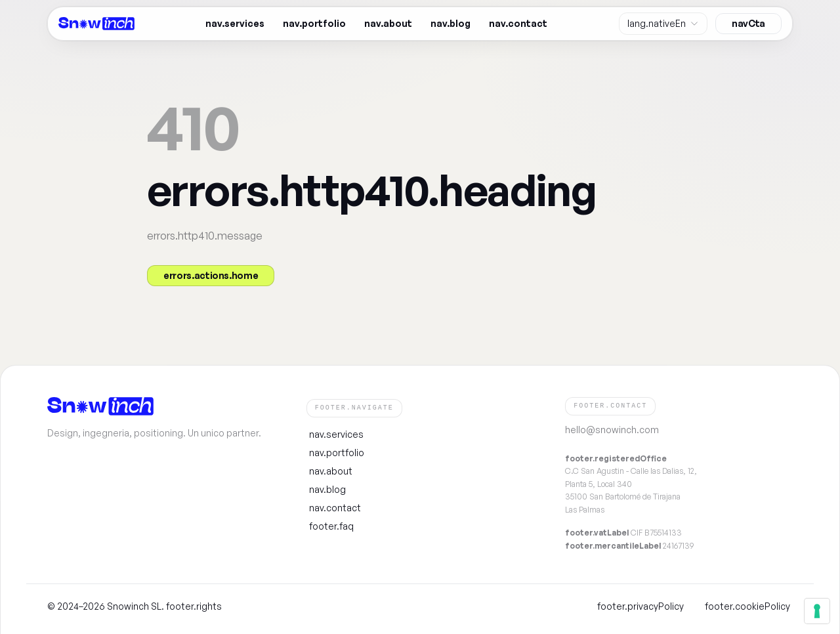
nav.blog (451, 23)
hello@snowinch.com (612, 430)
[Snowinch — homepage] (96, 24)
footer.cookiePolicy (747, 606)
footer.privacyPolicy (640, 606)
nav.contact (518, 23)
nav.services (235, 23)
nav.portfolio (314, 23)
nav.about (388, 23)
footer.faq (331, 525)
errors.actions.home (211, 275)
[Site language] (663, 24)
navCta (748, 23)
